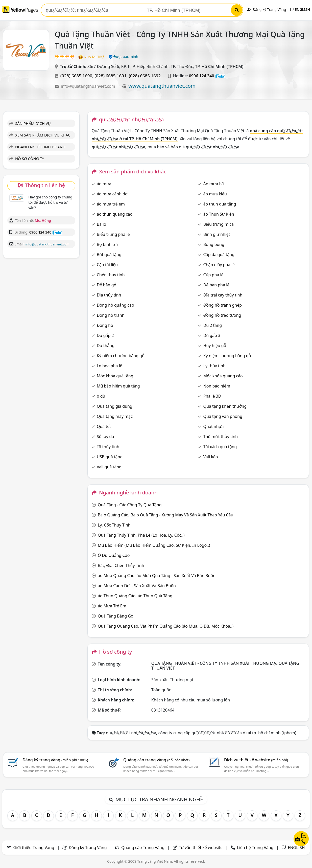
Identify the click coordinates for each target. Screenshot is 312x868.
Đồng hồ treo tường (222, 315)
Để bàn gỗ (106, 285)
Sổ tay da (105, 437)
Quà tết (104, 426)
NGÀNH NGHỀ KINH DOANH (37, 147)
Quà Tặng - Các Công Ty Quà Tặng (130, 505)
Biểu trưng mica (219, 224)
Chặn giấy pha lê (219, 265)
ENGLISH (300, 9)
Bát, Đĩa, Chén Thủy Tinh (121, 565)
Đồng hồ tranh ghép (223, 305)
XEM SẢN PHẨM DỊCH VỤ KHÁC (40, 135)
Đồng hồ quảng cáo (115, 305)
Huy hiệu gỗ (215, 346)
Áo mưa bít (214, 184)
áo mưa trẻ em (111, 204)
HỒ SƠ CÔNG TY (27, 158)
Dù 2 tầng (213, 325)
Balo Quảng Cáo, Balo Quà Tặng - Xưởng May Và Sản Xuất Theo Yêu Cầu (166, 515)
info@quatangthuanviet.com (89, 86)
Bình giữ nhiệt (217, 234)
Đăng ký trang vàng (55, 760)
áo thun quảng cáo (115, 214)
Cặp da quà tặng (219, 255)
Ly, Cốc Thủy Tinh (114, 525)
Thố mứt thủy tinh (221, 437)
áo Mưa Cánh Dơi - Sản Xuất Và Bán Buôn (137, 586)
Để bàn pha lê (217, 285)
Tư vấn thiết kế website (201, 848)
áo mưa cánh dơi (113, 194)
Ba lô (101, 224)
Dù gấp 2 (105, 335)
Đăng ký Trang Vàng (266, 9)
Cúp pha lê (213, 275)
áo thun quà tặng (220, 204)
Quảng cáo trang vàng (156, 760)
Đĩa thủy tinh (109, 295)
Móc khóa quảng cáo (223, 376)
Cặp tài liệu (107, 265)
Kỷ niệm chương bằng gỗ (121, 356)
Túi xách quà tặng (220, 447)
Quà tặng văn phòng (223, 416)
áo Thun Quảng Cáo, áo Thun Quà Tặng (135, 596)
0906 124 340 (202, 76)
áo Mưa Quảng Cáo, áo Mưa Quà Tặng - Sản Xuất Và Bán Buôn (157, 576)
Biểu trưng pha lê (113, 234)
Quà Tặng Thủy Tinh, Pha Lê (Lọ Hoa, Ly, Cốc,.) (141, 535)
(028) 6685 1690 (76, 76)
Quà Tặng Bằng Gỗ (116, 616)
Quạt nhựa (214, 426)
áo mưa (104, 184)
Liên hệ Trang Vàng (255, 848)
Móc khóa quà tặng (115, 376)
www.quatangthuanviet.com (162, 86)
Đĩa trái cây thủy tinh (223, 295)
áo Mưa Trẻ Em (112, 606)
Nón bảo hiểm (217, 386)
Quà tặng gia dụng (115, 406)
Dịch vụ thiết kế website (256, 760)
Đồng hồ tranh (111, 315)
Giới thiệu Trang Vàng (34, 848)
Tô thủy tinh (108, 447)
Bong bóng (214, 244)
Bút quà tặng (109, 255)
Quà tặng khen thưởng (225, 406)
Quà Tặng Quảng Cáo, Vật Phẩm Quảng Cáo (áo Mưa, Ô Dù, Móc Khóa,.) (166, 626)
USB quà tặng (110, 457)
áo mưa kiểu (215, 194)
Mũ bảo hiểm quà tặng (118, 386)
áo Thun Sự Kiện (219, 214)
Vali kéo (211, 457)
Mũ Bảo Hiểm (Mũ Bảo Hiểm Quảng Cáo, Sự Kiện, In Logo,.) (154, 545)
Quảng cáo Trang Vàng (143, 848)
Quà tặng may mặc (115, 416)
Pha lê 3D (212, 396)
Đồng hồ (105, 325)
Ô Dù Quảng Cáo (114, 555)
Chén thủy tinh (111, 275)
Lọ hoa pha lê (110, 366)
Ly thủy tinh (214, 366)
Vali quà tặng (109, 467)
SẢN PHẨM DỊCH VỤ (30, 123)
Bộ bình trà (107, 244)
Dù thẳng (106, 346)
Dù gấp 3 (212, 335)
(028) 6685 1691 (110, 76)
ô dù (101, 396)
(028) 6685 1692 (145, 76)
